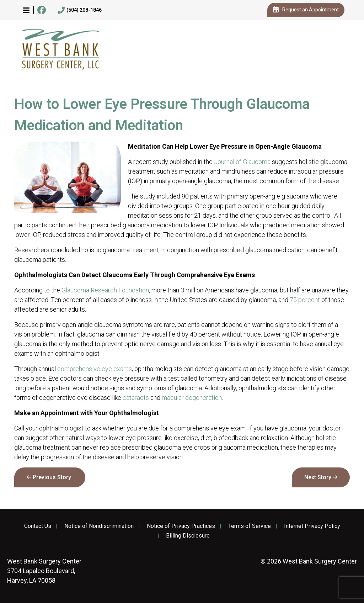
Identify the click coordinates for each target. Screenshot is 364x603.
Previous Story (52, 477)
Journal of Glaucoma (242, 162)
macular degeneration (192, 398)
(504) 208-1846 (80, 10)
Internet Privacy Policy (312, 526)
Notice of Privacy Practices (181, 526)
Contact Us (38, 526)
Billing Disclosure (188, 536)
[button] (26, 10)
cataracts (136, 398)
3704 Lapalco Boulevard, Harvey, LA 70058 (44, 571)
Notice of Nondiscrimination (99, 526)
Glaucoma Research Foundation (105, 290)
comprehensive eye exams (95, 369)
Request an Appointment (306, 10)
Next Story (318, 477)
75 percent (305, 300)
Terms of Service (250, 526)
